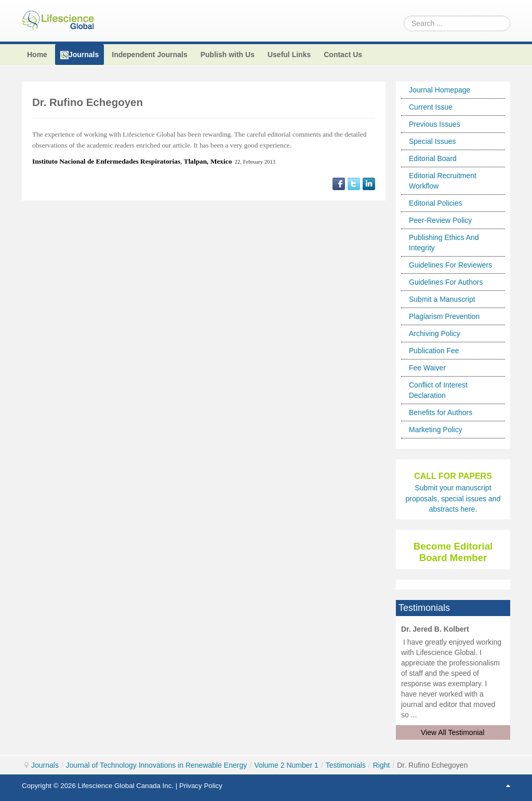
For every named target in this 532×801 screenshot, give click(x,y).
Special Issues (432, 141)
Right (382, 765)
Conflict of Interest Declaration (438, 390)
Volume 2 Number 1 (286, 765)
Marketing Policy (436, 430)
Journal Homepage (440, 90)
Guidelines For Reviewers (450, 265)
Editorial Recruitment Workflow (443, 181)
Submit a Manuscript (442, 299)
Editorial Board (433, 158)
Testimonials (346, 765)
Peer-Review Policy (440, 220)
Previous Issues (435, 124)
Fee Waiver (427, 368)
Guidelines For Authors (446, 282)
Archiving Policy (435, 333)
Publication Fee (434, 351)
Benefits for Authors (441, 412)
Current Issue (431, 107)
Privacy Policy (201, 786)
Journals (45, 765)
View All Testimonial (453, 732)
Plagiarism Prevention (444, 316)
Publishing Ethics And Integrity (444, 243)
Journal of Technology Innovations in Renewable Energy (156, 765)
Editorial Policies (436, 203)
